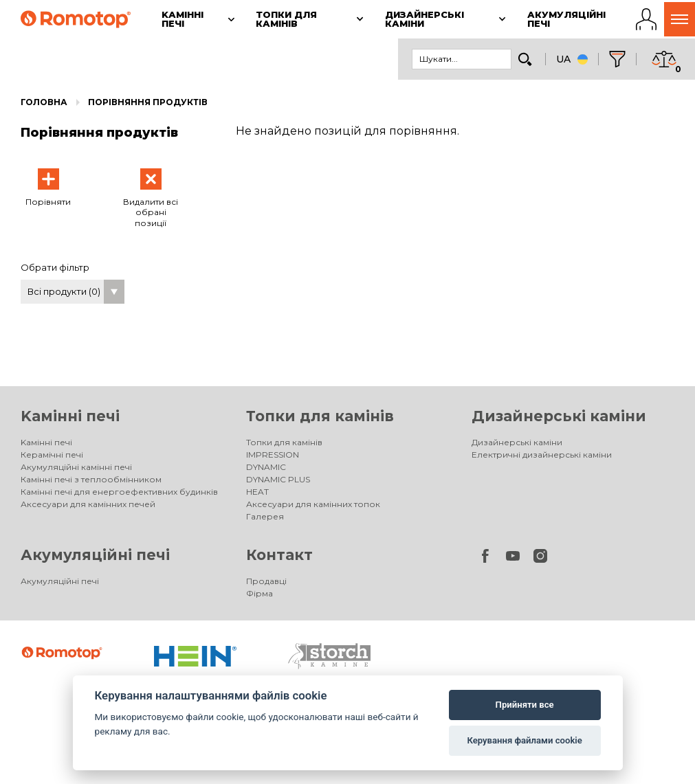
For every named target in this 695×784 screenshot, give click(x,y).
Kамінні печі (70, 416)
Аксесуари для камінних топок (313, 504)
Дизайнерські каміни (559, 416)
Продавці (266, 581)
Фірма (260, 593)
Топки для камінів (320, 416)
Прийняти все (525, 705)
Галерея (265, 516)
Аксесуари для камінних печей (88, 504)
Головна (44, 102)
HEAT (257, 492)
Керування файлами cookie (524, 740)
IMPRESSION (273, 455)
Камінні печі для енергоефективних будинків (119, 492)
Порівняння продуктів (148, 102)
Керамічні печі (52, 455)
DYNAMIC (266, 467)
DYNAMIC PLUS (278, 479)
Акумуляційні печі (95, 555)
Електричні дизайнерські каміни (542, 455)
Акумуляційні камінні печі (76, 467)
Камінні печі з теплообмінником (91, 479)
